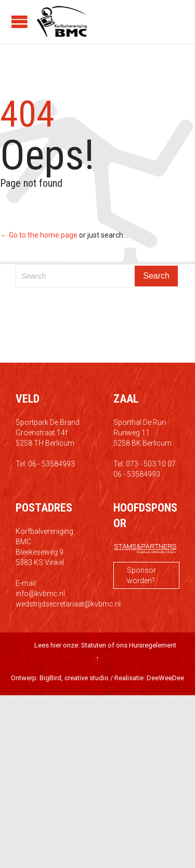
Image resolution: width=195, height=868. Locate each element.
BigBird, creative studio (74, 678)
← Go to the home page (39, 235)
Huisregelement (153, 645)
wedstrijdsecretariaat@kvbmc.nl (68, 604)
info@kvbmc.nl (40, 594)
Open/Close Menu (19, 22)
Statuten (94, 645)
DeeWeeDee (165, 678)
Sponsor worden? (141, 575)
